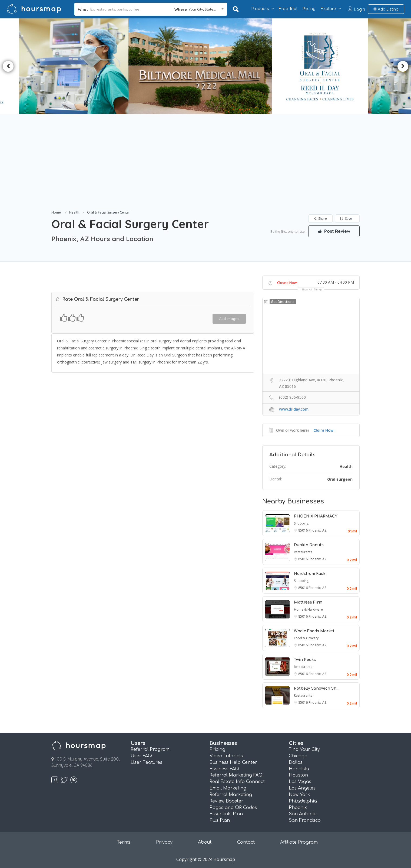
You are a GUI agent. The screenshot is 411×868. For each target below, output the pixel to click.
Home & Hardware (308, 609)
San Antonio (303, 814)
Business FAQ (224, 769)
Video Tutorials (226, 756)
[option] (71, 66)
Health (74, 212)
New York (299, 795)
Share (320, 219)
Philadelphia (303, 801)
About (205, 842)
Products (260, 9)
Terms (124, 842)
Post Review (334, 231)
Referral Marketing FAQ (236, 775)
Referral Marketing (231, 795)
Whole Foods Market (314, 631)
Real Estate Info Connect (237, 782)
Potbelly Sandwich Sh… (317, 688)
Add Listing (386, 9)
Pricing (309, 9)
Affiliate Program (299, 842)
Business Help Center (233, 762)
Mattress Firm (308, 602)
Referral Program (150, 749)
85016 (303, 530)
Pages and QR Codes (233, 808)
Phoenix (298, 808)
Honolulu (299, 769)
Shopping (301, 523)
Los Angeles (302, 788)
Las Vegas (300, 782)
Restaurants (303, 552)
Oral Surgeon (340, 479)
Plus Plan (220, 820)
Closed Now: (287, 283)
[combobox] (199, 9)
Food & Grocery (306, 638)
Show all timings (312, 289)
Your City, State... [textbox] (202, 9)
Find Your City (304, 749)
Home (56, 212)
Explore (328, 9)
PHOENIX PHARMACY (316, 516)
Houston (298, 775)
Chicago (298, 756)
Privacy (164, 842)
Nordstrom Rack (310, 574)
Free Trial (288, 9)
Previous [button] (8, 66)
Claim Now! (324, 430)
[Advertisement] (205, 168)
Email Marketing (228, 788)
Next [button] (403, 66)
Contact (246, 842)
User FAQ (141, 756)
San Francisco (305, 820)
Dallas (296, 762)
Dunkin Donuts (309, 545)
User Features (146, 762)
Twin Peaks (305, 660)
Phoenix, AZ (318, 530)
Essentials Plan (226, 814)
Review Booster (226, 801)
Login (360, 9)
